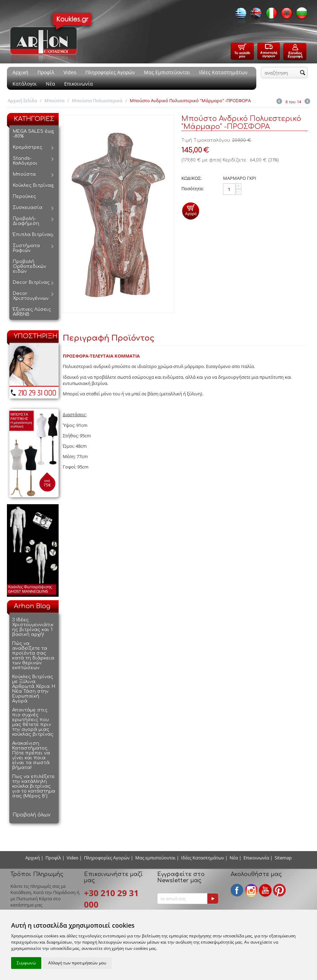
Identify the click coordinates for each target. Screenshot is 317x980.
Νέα (50, 84)
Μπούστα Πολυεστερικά (97, 100)
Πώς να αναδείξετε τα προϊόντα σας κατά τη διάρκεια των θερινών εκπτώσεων (33, 656)
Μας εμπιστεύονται (155, 858)
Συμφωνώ (26, 963)
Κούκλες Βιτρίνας (33, 185)
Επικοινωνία (79, 84)
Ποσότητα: (192, 189)
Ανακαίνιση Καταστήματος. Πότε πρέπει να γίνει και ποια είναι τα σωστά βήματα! (31, 755)
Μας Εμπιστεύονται (167, 72)
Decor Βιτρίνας (31, 282)
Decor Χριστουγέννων (31, 296)
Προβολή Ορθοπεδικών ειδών (29, 266)
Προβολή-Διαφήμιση (26, 221)
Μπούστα (54, 100)
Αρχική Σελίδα (22, 100)
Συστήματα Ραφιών (26, 248)
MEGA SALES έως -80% (33, 134)
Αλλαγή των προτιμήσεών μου (77, 963)
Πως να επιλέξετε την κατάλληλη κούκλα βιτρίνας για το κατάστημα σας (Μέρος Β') (34, 786)
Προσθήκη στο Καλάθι (191, 211)
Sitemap (283, 858)
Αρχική (20, 72)
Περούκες (24, 196)
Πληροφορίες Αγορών (110, 72)
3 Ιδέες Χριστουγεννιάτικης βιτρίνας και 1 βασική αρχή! (33, 627)
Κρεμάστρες (28, 147)
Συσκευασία (28, 208)
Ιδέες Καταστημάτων (223, 72)
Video (70, 72)
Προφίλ (46, 72)
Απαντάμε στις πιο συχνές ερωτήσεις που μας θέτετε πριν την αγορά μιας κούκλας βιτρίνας (33, 722)
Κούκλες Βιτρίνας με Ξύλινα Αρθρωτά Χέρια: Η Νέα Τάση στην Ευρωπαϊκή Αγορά (34, 689)
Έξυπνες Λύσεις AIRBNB (32, 312)
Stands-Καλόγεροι (25, 161)
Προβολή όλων (31, 815)
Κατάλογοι (25, 84)
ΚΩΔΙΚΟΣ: (191, 178)
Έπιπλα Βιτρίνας (33, 235)
